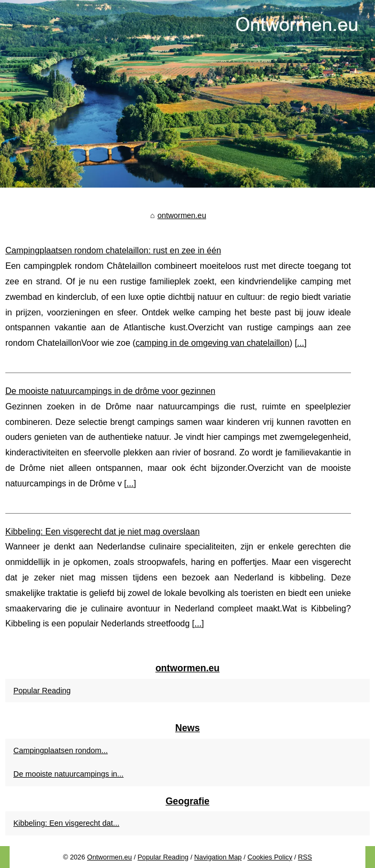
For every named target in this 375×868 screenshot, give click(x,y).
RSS (305, 857)
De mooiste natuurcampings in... (68, 774)
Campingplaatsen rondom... (61, 750)
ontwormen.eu (182, 215)
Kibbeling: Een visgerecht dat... (66, 823)
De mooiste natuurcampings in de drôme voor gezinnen (110, 391)
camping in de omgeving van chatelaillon (213, 343)
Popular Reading (42, 691)
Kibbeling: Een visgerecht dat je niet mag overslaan (103, 532)
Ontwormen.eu (110, 857)
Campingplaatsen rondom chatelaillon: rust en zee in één (113, 250)
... (300, 343)
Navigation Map (218, 857)
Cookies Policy (270, 857)
